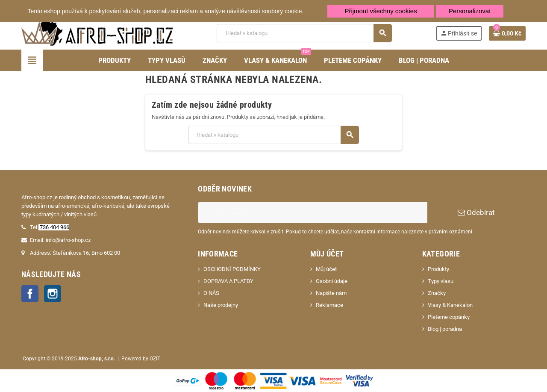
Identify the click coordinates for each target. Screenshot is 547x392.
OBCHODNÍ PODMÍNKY (232, 269)
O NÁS (211, 293)
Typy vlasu (441, 281)
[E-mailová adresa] (313, 212)
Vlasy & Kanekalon (450, 305)
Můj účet (326, 269)
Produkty (438, 269)
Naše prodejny (221, 305)
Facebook (30, 294)
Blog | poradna (445, 329)
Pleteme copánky (449, 317)
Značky (437, 293)
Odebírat (476, 212)
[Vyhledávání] (304, 33)
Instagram (53, 294)
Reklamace (329, 305)
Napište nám (331, 293)
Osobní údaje (332, 281)
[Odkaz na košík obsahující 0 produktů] (507, 33)
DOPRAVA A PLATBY (228, 281)
